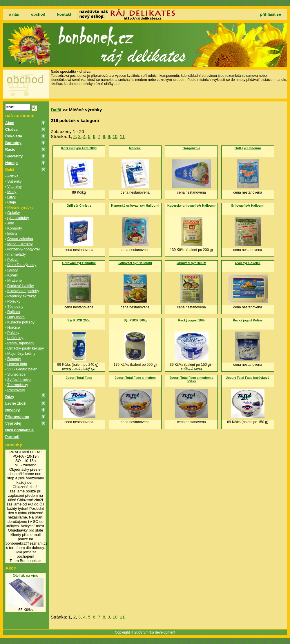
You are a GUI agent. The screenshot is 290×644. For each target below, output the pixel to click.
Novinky (12, 410)
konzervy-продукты (23, 249)
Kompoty (15, 228)
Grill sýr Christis (79, 205)
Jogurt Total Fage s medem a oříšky (192, 379)
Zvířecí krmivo (19, 380)
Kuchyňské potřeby (23, 291)
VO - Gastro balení (23, 369)
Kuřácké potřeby (21, 322)
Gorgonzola (192, 148)
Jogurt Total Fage (79, 378)
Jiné (11, 223)
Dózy (10, 397)
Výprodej (13, 423)
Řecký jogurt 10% (191, 320)
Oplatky (14, 213)
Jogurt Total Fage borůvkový (248, 378)
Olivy (11, 197)
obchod (38, 14)
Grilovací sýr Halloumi (248, 205)
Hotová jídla (17, 364)
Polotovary (16, 390)
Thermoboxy (18, 385)
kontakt (64, 14)
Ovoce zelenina (20, 239)
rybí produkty (18, 218)
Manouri (135, 148)
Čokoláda (14, 136)
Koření (13, 275)
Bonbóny (13, 143)
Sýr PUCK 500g (135, 320)
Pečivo (13, 260)
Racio (10, 149)
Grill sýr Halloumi (248, 148)
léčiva (12, 233)
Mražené (14, 280)
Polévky (14, 301)
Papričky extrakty (21, 296)
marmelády (17, 254)
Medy (12, 192)
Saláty (12, 270)
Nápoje (11, 163)
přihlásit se (271, 14)
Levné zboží (16, 403)
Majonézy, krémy (21, 353)
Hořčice (14, 327)
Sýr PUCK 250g (79, 320)
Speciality (14, 156)
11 (122, 136)
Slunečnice (16, 374)
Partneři (12, 437)
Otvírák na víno (26, 575)
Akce (10, 123)
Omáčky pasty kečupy (26, 348)
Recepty (14, 359)
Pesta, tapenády (21, 343)
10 (115, 136)
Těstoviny (15, 306)
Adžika (13, 176)
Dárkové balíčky (21, 286)
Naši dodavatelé (19, 430)
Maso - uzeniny (20, 244)
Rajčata (14, 312)
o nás (14, 14)
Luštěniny (15, 338)
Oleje (12, 202)
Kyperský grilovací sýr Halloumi (135, 205)
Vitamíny (14, 187)
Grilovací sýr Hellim (191, 263)
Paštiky (13, 333)
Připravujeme (17, 417)
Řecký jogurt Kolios (248, 320)
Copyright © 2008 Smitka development (145, 632)
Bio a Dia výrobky (22, 265)
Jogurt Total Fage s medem (135, 378)
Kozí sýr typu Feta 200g (79, 148)
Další (10, 169)
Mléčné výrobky (20, 207)
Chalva (11, 129)
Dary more (16, 317)
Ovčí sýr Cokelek (248, 263)
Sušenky (14, 181)
